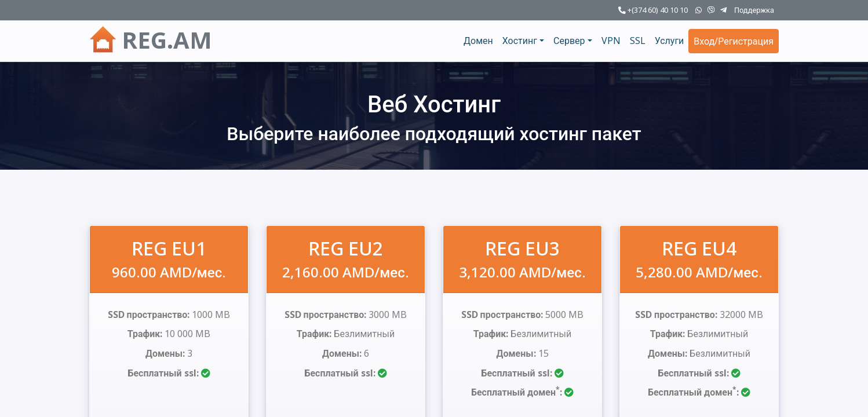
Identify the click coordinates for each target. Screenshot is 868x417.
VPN (611, 41)
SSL (638, 41)
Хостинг (520, 41)
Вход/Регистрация (734, 41)
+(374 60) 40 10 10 (653, 10)
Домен (478, 41)
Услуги (670, 41)
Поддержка (754, 10)
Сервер (569, 41)
